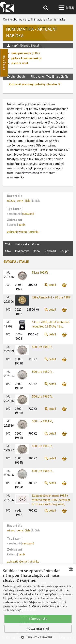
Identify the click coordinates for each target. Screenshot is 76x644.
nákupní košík (21, 53)
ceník (22, 225)
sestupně (28, 214)
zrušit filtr (63, 77)
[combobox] (71, 569)
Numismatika (57, 20)
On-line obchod (13, 20)
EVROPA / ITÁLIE (16, 262)
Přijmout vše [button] (38, 619)
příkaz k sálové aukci (26, 58)
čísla (28, 201)
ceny (20, 201)
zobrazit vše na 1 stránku (23, 232)
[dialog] (38, 604)
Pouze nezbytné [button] (38, 629)
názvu (11, 201)
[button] (38, 637)
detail (52, 285)
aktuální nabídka (35, 20)
